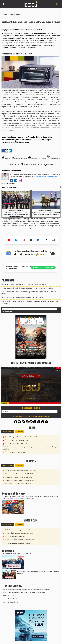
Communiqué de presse (39, 219)
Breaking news (9, 219)
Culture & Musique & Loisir (45, 221)
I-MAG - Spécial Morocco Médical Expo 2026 (22, 437)
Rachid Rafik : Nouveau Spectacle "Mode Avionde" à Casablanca (24, 593)
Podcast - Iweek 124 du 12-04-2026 (19, 484)
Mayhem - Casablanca (10, 602)
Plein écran (57, 370)
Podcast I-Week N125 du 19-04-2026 (19, 477)
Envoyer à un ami (19, 158)
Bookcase (38, 226)
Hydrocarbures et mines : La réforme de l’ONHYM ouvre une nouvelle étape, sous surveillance (46, 214)
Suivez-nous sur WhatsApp (43, 267)
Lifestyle (31, 221)
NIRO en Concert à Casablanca (13, 596)
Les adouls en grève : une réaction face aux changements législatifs (24, 284)
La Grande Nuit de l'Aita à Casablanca (15, 599)
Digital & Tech (7, 221)
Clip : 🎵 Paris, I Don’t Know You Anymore (20, 533)
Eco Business (15, 15)
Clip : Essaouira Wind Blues (16, 536)
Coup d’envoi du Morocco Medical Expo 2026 (17, 554)
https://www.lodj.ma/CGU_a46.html (41, 416)
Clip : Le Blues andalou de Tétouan (19, 543)
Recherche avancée (7, 312)
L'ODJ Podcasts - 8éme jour (28, 223)
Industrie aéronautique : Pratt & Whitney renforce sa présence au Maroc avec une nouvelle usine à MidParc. (16, 214)
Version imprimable (37, 158)
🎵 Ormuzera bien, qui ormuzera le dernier (21, 530)
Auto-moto (7, 223)
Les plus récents (8, 432)
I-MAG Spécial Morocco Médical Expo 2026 (21, 471)
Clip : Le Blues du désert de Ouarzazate (20, 540)
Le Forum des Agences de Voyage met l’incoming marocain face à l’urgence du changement (38, 572)
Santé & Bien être (20, 221)
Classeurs (20, 432)
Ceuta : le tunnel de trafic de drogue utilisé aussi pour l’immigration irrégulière (27, 288)
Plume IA (18, 219)
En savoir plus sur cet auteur (47, 176)
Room (15, 223)
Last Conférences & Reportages (22, 226)
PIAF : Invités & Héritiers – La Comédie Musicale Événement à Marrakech (26, 590)
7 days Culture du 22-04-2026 (17, 444)
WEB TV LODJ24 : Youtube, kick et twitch (31, 363)
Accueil (4, 15)
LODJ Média (48, 226)
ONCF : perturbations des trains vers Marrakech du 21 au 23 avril (22, 297)
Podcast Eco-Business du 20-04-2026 (20, 474)
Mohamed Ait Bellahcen (17, 30)
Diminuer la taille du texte (31, 165)
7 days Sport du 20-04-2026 (17, 452)
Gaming (26, 219)
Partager (48, 165)
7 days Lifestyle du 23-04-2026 (17, 440)
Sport (57, 221)
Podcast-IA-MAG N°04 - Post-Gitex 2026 (21, 480)
